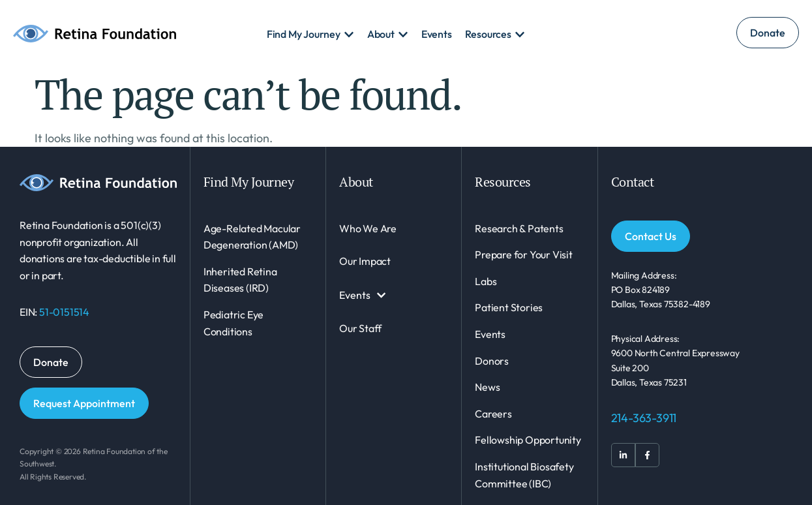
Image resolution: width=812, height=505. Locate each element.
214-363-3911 (644, 418)
